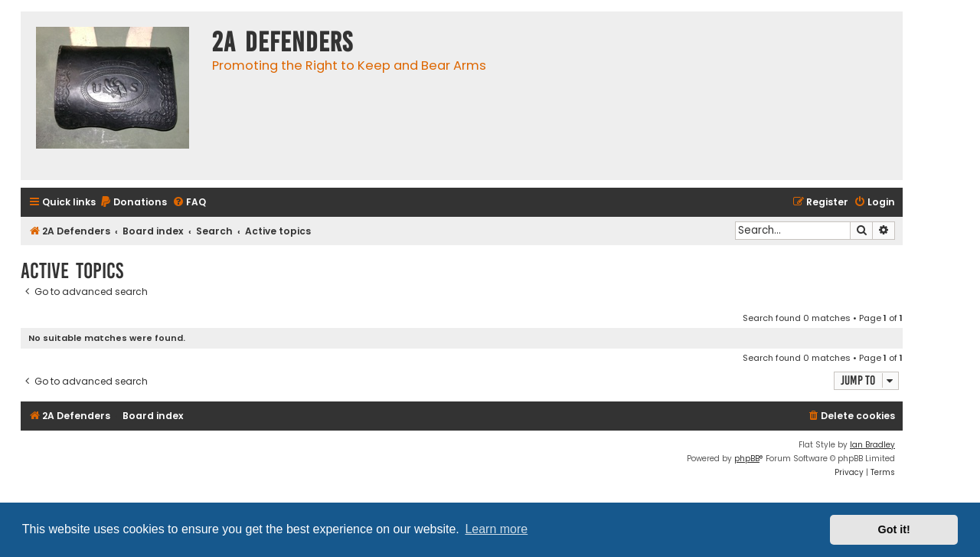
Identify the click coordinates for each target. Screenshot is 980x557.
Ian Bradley (872, 445)
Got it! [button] (894, 529)
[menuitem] (133, 203)
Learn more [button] (496, 529)
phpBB (747, 459)
